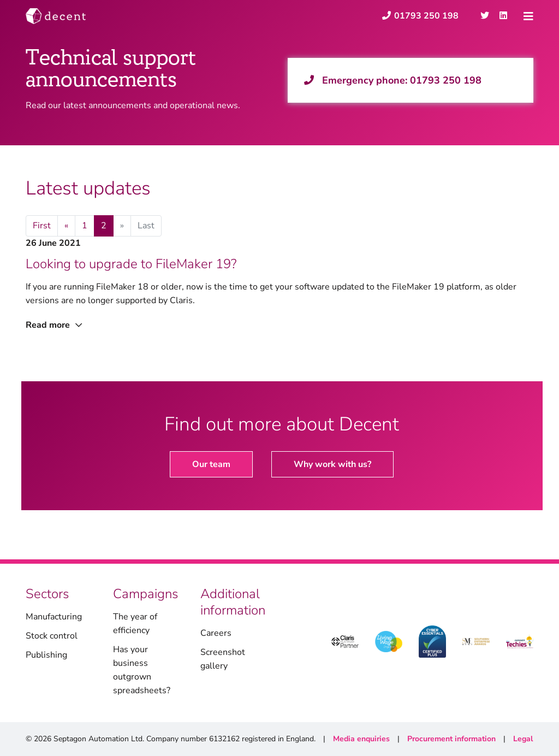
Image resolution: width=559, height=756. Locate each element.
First (42, 226)
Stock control (52, 636)
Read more (54, 325)
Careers (216, 633)
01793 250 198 (446, 80)
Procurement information (451, 739)
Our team (211, 464)
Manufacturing (54, 617)
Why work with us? (332, 464)
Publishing (46, 655)
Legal (523, 739)
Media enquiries (361, 739)
